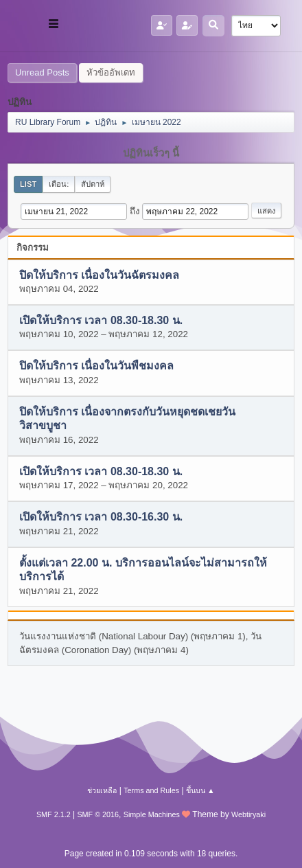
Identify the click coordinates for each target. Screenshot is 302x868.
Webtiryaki (248, 814)
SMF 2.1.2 (54, 814)
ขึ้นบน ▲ (200, 790)
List (28, 184)
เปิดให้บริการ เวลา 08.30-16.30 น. (101, 517)
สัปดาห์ (93, 184)
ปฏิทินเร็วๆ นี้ (151, 153)
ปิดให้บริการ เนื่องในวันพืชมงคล (96, 366)
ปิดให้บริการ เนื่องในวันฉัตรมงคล (99, 275)
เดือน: (59, 184)
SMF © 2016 (98, 814)
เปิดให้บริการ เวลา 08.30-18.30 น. (101, 320)
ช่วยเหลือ (102, 790)
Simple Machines (152, 814)
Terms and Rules (151, 790)
